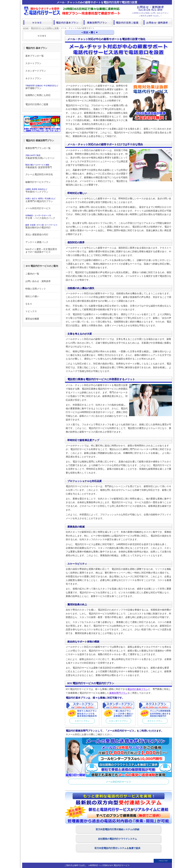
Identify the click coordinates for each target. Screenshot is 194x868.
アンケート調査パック (37, 242)
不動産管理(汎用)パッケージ (40, 157)
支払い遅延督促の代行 (37, 234)
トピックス (31, 311)
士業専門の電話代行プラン (41, 200)
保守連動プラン (42, 87)
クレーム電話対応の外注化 (39, 174)
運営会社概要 (32, 319)
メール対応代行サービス (118, 782)
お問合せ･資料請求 (157, 22)
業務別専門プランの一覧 (38, 148)
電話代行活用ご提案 (127, 22)
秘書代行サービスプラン (38, 182)
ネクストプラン (155, 721)
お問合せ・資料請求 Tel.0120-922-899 (150, 9)
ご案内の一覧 (32, 274)
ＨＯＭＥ (37, 22)
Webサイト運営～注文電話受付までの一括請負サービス (41, 250)
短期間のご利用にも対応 (38, 95)
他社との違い (32, 296)
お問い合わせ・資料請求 (38, 281)
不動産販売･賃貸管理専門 (39, 166)
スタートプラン (82, 721)
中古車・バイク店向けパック (40, 217)
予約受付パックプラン (37, 191)
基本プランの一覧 (35, 56)
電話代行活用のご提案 (37, 104)
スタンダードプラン (118, 721)
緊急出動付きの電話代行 (41, 226)
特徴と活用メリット (36, 289)
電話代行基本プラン (67, 22)
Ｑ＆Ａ (29, 304)
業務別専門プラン (97, 22)
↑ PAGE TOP (163, 861)
